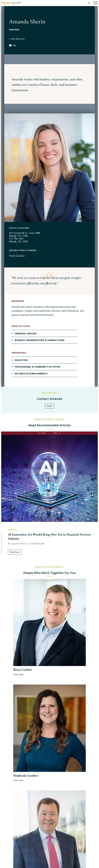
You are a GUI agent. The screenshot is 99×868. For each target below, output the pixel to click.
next (55, 433)
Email (50, 406)
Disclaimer (23, 863)
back (44, 433)
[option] (49, 500)
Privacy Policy (10, 863)
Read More (15, 552)
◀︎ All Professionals (50, 738)
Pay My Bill (36, 863)
